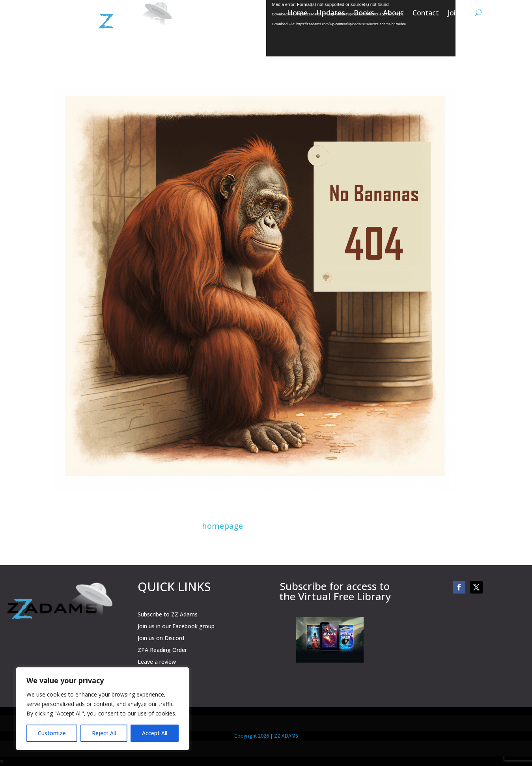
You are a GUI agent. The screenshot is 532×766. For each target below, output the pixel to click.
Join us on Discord (161, 639)
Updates (331, 14)
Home (297, 14)
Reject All (104, 733)
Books (364, 14)
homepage (222, 526)
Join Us (459, 14)
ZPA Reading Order (162, 650)
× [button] (2, 761)
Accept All (155, 733)
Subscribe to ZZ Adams (168, 615)
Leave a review (157, 662)
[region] (103, 709)
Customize (52, 733)
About (393, 14)
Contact (426, 14)
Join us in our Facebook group (176, 627)
